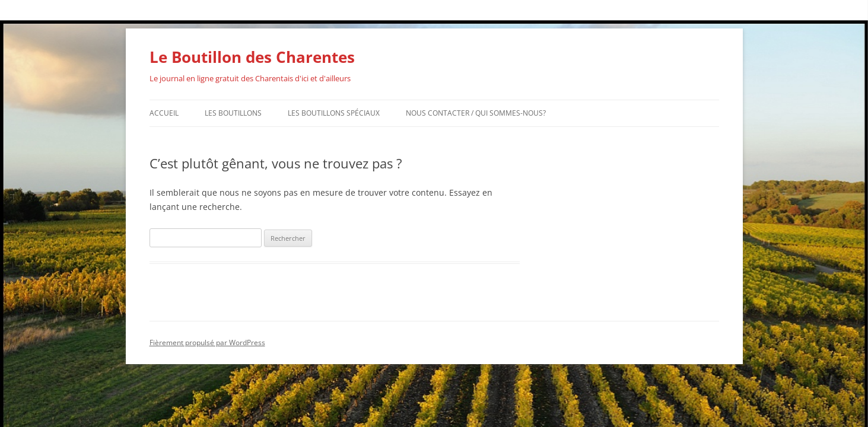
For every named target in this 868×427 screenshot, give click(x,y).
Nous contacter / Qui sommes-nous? (476, 113)
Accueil (164, 113)
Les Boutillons (233, 113)
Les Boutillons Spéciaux (334, 113)
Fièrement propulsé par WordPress (207, 342)
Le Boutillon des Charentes (252, 57)
